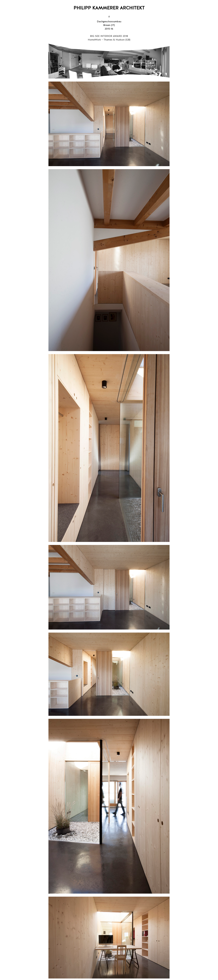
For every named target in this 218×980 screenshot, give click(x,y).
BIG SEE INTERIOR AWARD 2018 (109, 36)
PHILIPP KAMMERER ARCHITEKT (109, 8)
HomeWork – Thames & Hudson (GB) (109, 40)
